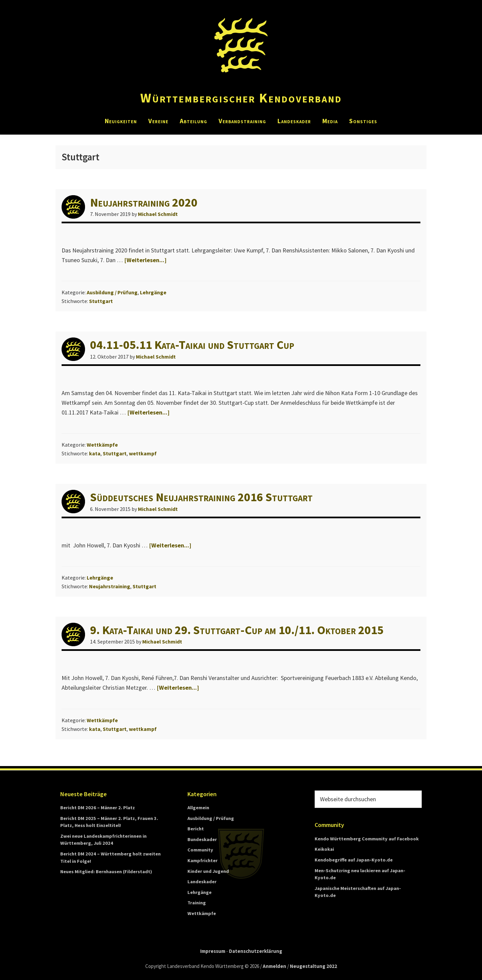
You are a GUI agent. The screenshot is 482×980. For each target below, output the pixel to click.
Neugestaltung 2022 (313, 966)
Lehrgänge (153, 292)
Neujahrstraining (110, 586)
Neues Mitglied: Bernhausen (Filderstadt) (106, 872)
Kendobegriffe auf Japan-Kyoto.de (354, 860)
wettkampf (143, 453)
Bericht (196, 829)
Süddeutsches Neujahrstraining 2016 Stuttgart (201, 497)
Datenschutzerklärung (256, 951)
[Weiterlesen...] (145, 260)
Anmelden (274, 966)
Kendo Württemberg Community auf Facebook (367, 839)
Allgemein (198, 808)
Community (200, 850)
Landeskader (202, 882)
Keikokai (324, 849)
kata (95, 453)
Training (197, 903)
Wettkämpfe (102, 445)
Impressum (213, 951)
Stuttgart (101, 301)
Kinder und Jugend (208, 871)
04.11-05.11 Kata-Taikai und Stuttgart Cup (192, 345)
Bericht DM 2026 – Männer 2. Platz (98, 808)
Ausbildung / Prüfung (112, 292)
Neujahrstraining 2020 (144, 202)
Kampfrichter (203, 860)
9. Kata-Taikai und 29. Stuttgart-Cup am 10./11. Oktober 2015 (237, 630)
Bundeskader (202, 839)
